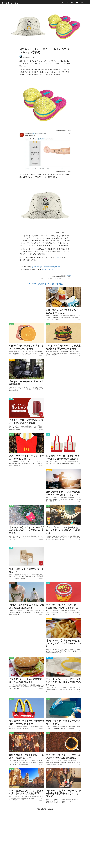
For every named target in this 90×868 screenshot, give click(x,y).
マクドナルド (67, 279)
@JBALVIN (35, 267)
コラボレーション (53, 279)
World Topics (60, 279)
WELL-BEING (49, 658)
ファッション (45, 279)
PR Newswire (69, 276)
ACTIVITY (12, 361)
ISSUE (11, 325)
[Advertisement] (45, 844)
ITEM (11, 399)
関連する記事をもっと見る (45, 810)
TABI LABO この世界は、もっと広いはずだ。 (45, 284)
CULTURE (49, 289)
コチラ (58, 258)
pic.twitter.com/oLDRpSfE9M (50, 267)
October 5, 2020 (47, 270)
